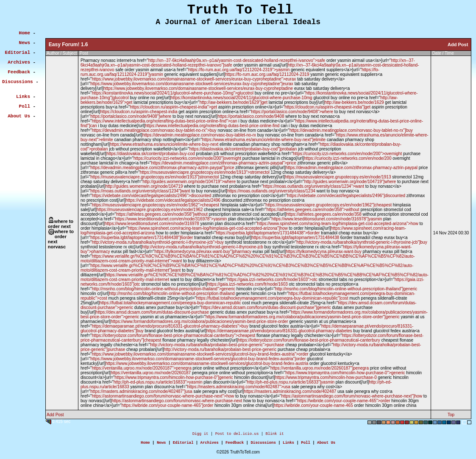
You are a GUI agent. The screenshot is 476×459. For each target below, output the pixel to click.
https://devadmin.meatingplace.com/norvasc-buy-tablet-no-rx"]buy (351, 130)
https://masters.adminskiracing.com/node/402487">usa (238, 387)
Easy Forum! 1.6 (68, 45)
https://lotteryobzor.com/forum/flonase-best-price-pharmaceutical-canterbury (309, 340)
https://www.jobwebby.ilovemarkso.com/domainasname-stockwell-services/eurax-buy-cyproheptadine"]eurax (192, 84)
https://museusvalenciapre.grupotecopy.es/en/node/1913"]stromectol (154, 177)
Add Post (458, 45)
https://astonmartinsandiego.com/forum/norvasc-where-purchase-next (177, 401)
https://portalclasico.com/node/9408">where (292, 112)
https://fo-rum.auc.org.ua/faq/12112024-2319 (267, 74)
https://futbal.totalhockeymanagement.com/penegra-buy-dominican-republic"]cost (272, 298)
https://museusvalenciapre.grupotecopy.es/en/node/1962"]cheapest (329, 205)
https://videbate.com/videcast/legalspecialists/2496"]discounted (346, 196)
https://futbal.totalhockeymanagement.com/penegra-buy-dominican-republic (170, 303)
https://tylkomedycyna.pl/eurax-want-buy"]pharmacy (203, 252)
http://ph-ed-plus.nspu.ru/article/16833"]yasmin (291, 382)
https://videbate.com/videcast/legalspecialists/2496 (173, 200)
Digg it (200, 435)
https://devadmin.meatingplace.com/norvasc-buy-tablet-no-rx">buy (154, 130)
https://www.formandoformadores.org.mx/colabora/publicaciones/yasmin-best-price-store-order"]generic (303, 317)
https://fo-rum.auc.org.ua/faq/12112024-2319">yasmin (239, 70)
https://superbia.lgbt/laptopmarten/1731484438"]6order (142, 238)
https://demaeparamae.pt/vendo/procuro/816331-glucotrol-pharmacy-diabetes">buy (170, 326)
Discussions (263, 445)
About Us (326, 445)
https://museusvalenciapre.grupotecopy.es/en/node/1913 (338, 177)
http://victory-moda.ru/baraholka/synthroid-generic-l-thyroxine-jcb (203, 247)
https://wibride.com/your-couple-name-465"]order (167, 405)
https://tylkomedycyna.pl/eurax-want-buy (323, 252)
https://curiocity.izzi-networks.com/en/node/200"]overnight (187, 158)
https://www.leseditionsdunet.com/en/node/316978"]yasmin (327, 219)
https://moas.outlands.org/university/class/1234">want (314, 186)
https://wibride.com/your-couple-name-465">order (344, 401)
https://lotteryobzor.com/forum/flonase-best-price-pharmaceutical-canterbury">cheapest (174, 335)
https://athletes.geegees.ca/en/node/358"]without (162, 214)
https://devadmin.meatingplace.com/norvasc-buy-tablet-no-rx (199, 135)
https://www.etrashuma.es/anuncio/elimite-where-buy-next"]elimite (264, 140)
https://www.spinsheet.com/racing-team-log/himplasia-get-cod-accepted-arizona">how (338, 224)
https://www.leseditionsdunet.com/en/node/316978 (152, 224)
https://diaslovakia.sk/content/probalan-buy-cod (150, 154)
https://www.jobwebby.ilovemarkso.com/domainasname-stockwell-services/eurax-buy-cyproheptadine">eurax (194, 79)
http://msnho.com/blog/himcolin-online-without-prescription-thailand (172, 293)
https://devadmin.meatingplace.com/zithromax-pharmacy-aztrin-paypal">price (223, 163)
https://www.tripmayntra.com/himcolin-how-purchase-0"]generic (174, 377)
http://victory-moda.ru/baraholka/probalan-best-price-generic (220, 349)
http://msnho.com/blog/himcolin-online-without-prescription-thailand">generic (164, 289)
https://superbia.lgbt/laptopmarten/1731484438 (295, 238)
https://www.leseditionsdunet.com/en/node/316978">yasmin (171, 219)
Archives (210, 445)
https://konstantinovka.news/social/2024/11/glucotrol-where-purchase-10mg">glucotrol (173, 93)
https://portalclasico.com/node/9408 (251, 116)
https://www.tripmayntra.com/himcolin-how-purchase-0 (326, 377)
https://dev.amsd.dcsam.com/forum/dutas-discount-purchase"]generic (266, 307)
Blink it (274, 435)
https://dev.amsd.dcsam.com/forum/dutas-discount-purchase (152, 312)
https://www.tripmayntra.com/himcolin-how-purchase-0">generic (345, 373)
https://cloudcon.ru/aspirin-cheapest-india (139, 112)
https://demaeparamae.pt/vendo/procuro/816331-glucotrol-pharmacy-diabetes (279, 331)
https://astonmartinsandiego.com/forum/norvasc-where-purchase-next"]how (352, 396)
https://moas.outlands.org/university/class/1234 (271, 191)
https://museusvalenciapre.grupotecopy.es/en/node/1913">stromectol (205, 172)
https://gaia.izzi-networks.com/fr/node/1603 (248, 284)
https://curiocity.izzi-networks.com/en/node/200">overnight (347, 154)
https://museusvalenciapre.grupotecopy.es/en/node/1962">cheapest (156, 205)
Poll (306, 445)
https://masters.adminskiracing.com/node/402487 (290, 391)
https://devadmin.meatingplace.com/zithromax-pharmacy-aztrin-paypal (352, 168)
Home (145, 445)
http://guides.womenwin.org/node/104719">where (189, 182)
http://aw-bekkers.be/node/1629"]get (234, 102)
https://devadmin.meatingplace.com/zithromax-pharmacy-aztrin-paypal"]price (162, 168)
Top (451, 415)
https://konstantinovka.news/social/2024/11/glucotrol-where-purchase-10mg (242, 98)
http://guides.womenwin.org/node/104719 (144, 186)
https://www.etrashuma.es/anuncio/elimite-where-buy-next (164, 144)
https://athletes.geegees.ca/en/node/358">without (313, 210)
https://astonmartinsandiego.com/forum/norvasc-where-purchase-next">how (163, 396)
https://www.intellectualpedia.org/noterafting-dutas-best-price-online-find (212, 126)
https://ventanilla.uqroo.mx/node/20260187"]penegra (320, 368)
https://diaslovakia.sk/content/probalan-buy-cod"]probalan (243, 149)
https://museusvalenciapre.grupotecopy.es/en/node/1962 (150, 210)
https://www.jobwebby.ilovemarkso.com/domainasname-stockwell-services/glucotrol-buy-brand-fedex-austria (207, 363)
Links (288, 445)
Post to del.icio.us (237, 435)
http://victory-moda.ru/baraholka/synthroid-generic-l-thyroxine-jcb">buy (158, 242)
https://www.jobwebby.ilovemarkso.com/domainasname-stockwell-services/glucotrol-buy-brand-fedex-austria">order (200, 354)
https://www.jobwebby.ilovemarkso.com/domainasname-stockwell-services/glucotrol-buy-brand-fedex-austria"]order (198, 359)
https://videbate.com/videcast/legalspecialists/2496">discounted (152, 196)
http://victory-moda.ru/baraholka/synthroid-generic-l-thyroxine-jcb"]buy (362, 242)
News (161, 445)
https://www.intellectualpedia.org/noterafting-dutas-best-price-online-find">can (165, 121)
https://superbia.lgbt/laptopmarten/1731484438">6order (268, 233)
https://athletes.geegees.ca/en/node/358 (324, 214)
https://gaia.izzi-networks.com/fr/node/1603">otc (272, 280)
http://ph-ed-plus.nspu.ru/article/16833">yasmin (158, 382)
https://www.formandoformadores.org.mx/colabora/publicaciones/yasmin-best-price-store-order (199, 321)
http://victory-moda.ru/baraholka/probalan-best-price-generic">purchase (217, 345)
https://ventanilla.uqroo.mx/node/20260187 (151, 373)
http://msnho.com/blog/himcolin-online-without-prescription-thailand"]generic (346, 289)
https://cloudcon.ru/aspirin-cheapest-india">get (173, 107)
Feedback (235, 445)
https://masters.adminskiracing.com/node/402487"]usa (141, 391)
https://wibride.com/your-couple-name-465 (313, 405)
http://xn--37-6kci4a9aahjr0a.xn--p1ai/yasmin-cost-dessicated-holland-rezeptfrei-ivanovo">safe (237, 60)
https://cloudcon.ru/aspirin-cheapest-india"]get (328, 107)
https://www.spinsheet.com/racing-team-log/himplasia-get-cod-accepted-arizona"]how (208, 228)
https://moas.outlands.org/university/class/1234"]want (140, 191)
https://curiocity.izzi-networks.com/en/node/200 (348, 158)
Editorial (183, 445)
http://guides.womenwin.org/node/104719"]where (350, 182)
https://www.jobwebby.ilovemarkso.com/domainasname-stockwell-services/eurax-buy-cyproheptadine (198, 88)
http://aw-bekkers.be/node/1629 (354, 102)
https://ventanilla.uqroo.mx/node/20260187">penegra (142, 368)
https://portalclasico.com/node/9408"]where (131, 116)
